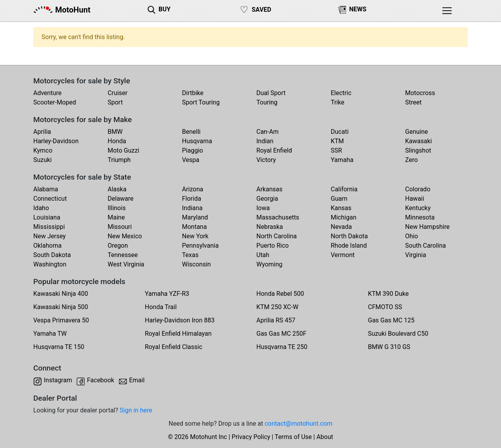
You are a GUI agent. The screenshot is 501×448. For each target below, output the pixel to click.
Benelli (191, 132)
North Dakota (349, 236)
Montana (194, 227)
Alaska (117, 189)
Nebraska (270, 227)
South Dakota (52, 255)
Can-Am (268, 132)
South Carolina (425, 246)
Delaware (121, 199)
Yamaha (342, 160)
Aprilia (42, 132)
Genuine (416, 132)
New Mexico (125, 236)
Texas (190, 255)
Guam (339, 199)
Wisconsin (196, 264)
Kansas (341, 208)
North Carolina (277, 236)
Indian (265, 141)
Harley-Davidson (56, 141)
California (344, 189)
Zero (411, 160)
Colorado (418, 189)
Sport (115, 102)
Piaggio (193, 150)
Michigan (343, 217)
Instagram (58, 380)
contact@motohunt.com (298, 424)
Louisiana (47, 217)
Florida (192, 199)
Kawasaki (418, 141)
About (325, 437)
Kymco (43, 150)
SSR (336, 150)
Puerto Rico (273, 246)
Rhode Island (349, 246)
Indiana (192, 208)
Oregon (118, 246)
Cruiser (118, 93)
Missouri (120, 227)
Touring (267, 102)
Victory (266, 160)
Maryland (195, 217)
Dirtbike (193, 93)
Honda (117, 141)
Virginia (416, 255)
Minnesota (420, 217)
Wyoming (269, 264)
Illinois (117, 208)
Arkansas (269, 189)
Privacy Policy (251, 437)
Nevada (341, 227)
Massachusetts (278, 217)
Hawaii (415, 199)
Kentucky (418, 208)
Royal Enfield (274, 150)
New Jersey (50, 236)
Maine (116, 217)
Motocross (420, 93)
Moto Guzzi (123, 150)
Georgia (267, 199)
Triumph (119, 160)
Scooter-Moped (55, 102)
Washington (50, 264)
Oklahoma (47, 246)
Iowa (263, 208)
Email (137, 380)
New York (195, 236)
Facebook (100, 380)
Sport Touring (201, 102)
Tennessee (123, 255)
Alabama (46, 189)
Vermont (343, 255)
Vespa (191, 160)
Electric (341, 93)
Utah (263, 255)
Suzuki (42, 160)
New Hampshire (427, 227)
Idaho (41, 208)
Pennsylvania (200, 246)
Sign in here (136, 410)
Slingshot (418, 150)
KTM (337, 141)
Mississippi (49, 227)
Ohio (412, 236)
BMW (115, 132)
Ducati (340, 132)
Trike (338, 102)
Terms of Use (293, 437)
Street (413, 102)
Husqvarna (197, 141)
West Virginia (126, 264)
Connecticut (50, 199)
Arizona (193, 189)
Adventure (47, 93)
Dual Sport (271, 93)
